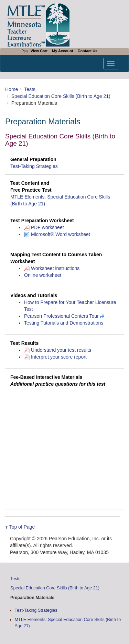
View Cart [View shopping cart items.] (35, 51)
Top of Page (22, 527)
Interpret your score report (55, 357)
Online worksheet (43, 275)
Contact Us (88, 51)
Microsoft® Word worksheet (57, 234)
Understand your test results (58, 350)
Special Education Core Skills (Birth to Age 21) (61, 96)
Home (12, 89)
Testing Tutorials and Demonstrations (64, 323)
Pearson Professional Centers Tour (64, 316)
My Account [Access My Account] (62, 51)
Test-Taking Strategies (34, 166)
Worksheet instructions (52, 268)
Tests (30, 89)
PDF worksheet (44, 227)
